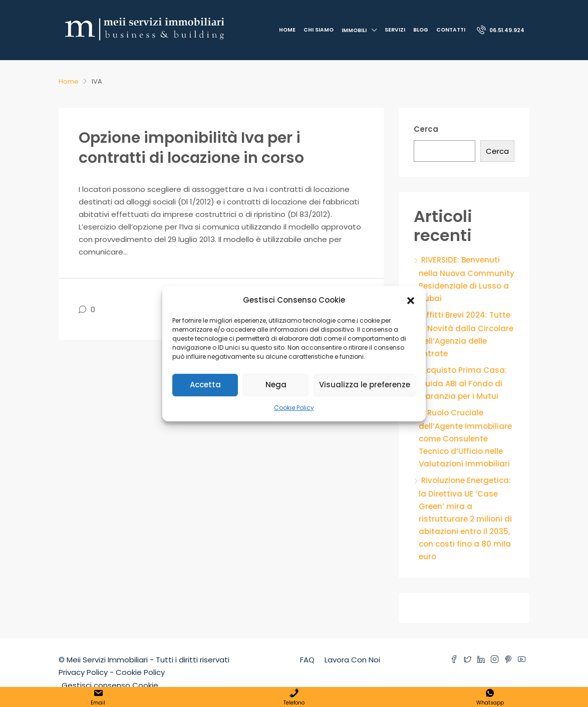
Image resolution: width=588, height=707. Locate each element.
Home (287, 30)
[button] (411, 300)
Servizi (395, 30)
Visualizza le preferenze (365, 385)
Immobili (354, 30)
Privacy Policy (83, 672)
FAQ (307, 660)
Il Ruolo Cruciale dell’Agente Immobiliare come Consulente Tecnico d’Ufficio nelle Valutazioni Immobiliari (465, 438)
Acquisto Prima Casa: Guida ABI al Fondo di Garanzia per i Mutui (463, 383)
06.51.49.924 (501, 30)
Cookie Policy (294, 408)
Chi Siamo (319, 30)
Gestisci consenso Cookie (110, 685)
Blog (421, 30)
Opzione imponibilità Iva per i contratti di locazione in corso (191, 148)
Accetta (205, 385)
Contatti (451, 30)
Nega (276, 385)
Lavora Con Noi (352, 660)
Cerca (426, 129)
